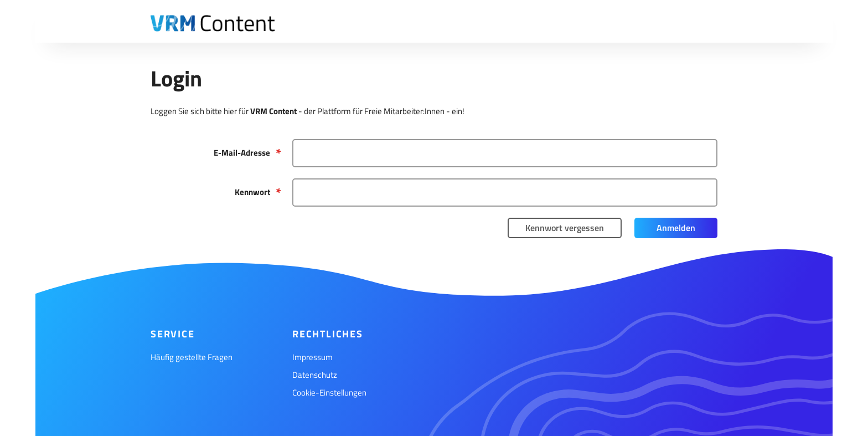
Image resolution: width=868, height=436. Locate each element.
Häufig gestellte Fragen (192, 357)
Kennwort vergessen (565, 228)
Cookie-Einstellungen (329, 393)
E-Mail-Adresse (242, 153)
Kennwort (252, 192)
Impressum (312, 357)
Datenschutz (315, 375)
